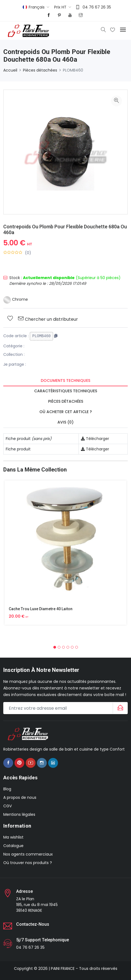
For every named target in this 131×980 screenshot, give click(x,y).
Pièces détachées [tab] (66, 401)
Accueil (10, 70)
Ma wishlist (13, 837)
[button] (55, 647)
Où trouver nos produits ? (28, 863)
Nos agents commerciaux (28, 854)
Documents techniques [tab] (65, 380)
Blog (7, 789)
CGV (8, 806)
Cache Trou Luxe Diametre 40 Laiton (41, 609)
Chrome (16, 299)
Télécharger (95, 439)
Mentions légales (19, 814)
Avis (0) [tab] (65, 422)
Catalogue (13, 846)
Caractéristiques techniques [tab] (66, 391)
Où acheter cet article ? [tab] (66, 412)
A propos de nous (20, 797)
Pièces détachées (40, 70)
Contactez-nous (33, 924)
